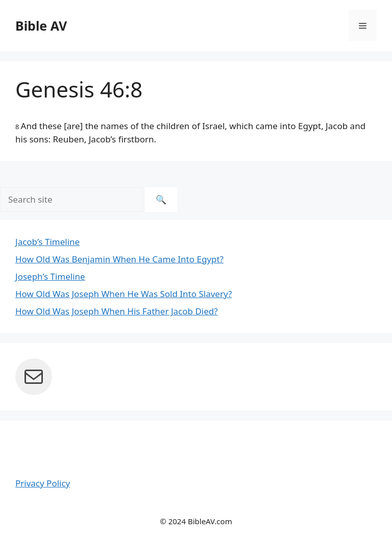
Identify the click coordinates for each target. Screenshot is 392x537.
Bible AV (41, 26)
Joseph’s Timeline (50, 276)
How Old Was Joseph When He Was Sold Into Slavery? (124, 294)
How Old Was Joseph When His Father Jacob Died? (117, 311)
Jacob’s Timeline (47, 242)
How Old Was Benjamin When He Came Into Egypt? (119, 259)
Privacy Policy (43, 483)
